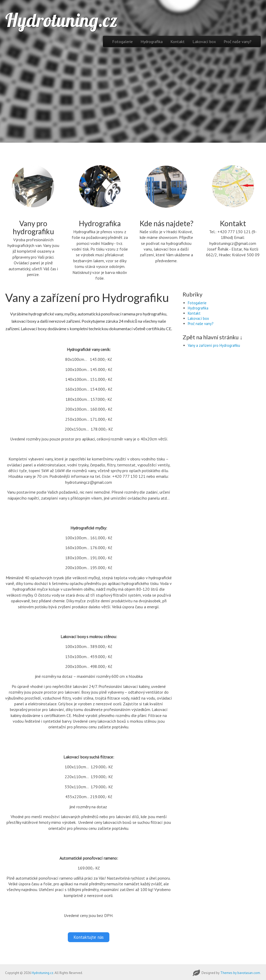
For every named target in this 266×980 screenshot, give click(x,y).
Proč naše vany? (238, 42)
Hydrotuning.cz (61, 20)
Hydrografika (152, 42)
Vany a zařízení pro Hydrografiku (214, 345)
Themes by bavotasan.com (240, 972)
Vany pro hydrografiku (33, 227)
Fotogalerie (122, 42)
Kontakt (178, 42)
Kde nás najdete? (166, 223)
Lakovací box (204, 42)
